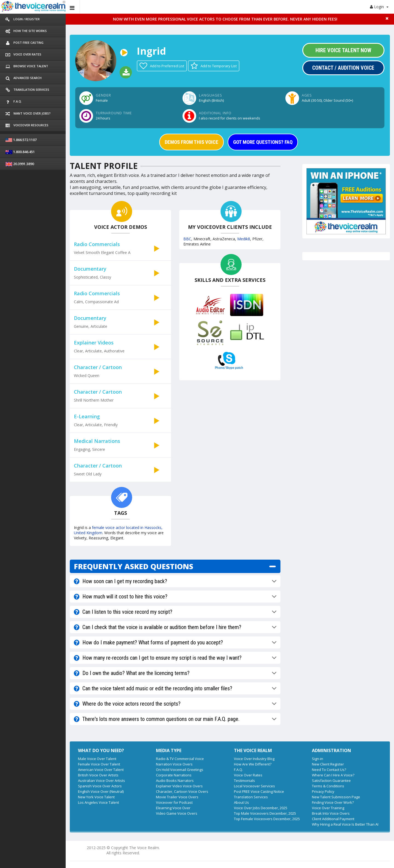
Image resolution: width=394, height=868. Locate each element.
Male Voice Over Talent (97, 759)
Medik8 (244, 239)
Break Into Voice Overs (331, 813)
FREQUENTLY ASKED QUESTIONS (134, 566)
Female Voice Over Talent (99, 764)
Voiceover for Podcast (174, 802)
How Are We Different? (253, 764)
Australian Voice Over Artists (102, 781)
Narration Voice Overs (174, 764)
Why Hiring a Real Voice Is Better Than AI (345, 824)
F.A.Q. (238, 770)
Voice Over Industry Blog (254, 759)
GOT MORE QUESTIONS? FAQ (263, 142)
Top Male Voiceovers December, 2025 (265, 813)
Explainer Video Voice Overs (179, 786)
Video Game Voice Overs (177, 813)
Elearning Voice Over (173, 808)
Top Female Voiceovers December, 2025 (267, 819)
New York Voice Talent (96, 797)
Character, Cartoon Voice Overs (182, 791)
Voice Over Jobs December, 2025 (261, 808)
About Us (241, 802)
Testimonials (244, 781)
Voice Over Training (328, 808)
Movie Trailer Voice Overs (177, 797)
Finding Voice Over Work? (333, 802)
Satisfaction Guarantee (331, 781)
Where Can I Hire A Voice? (333, 775)
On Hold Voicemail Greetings (180, 770)
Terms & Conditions (328, 786)
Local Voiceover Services (254, 786)
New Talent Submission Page (336, 797)
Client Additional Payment (333, 819)
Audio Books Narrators (175, 781)
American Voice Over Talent (101, 770)
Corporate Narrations (174, 775)
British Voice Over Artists (98, 775)
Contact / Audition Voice (343, 68)
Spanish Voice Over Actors (100, 786)
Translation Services (251, 797)
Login (379, 7)
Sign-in (318, 759)
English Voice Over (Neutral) (101, 791)
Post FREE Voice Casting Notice (259, 791)
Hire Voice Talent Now (343, 50)
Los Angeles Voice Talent (99, 802)
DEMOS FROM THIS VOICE (192, 142)
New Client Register (328, 764)
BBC (187, 239)
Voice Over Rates (248, 775)
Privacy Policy (323, 791)
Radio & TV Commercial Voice (180, 759)
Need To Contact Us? (329, 770)
